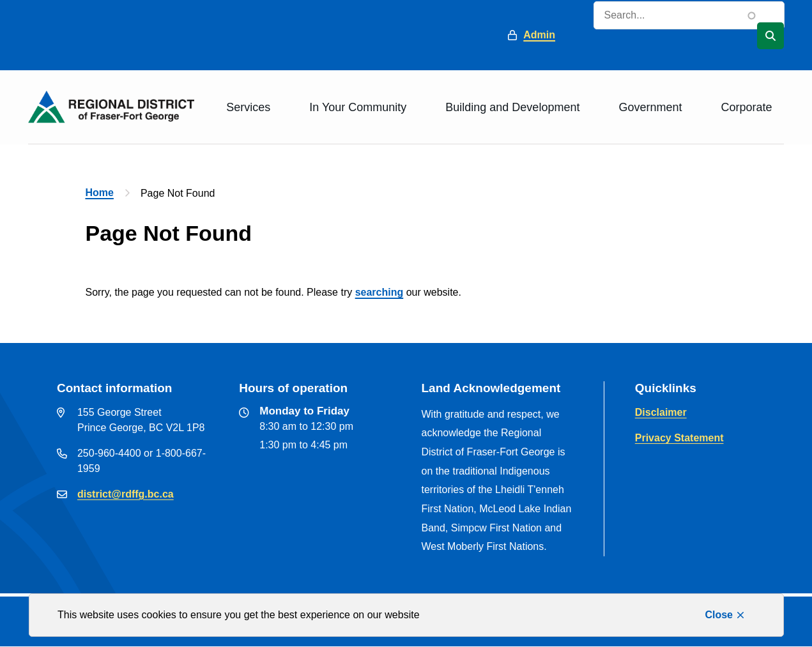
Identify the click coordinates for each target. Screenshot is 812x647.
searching (379, 292)
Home (99, 193)
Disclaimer (661, 412)
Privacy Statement (679, 438)
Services (248, 107)
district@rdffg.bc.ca (126, 494)
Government (650, 107)
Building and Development (512, 107)
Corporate (746, 107)
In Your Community (358, 107)
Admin (539, 35)
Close (719, 615)
